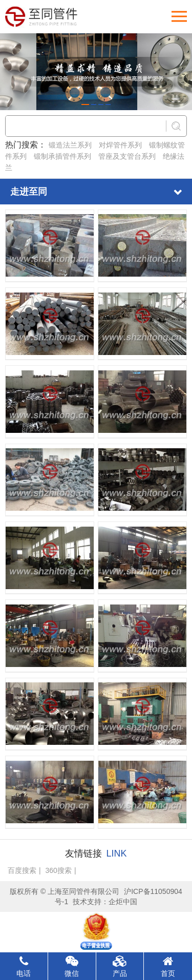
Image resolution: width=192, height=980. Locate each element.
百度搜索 (22, 870)
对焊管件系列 (120, 145)
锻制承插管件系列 (62, 156)
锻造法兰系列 (70, 145)
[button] (85, 105)
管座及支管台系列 (127, 156)
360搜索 (59, 870)
